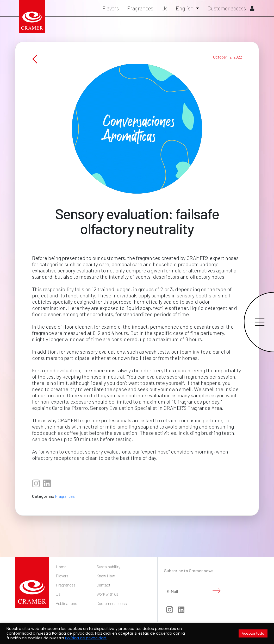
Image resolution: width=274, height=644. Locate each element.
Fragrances (140, 8)
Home (61, 567)
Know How (106, 576)
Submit (216, 591)
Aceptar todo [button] (253, 633)
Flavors (111, 8)
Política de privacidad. (86, 638)
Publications (66, 603)
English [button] (185, 8)
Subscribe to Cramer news (189, 570)
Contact (103, 585)
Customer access (231, 8)
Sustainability (108, 567)
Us (164, 8)
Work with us (107, 594)
